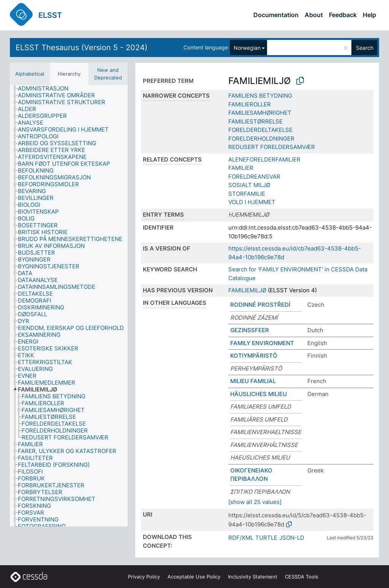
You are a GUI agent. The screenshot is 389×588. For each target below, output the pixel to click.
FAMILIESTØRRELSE (255, 121)
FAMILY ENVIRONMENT (262, 343)
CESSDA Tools (302, 577)
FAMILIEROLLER (250, 104)
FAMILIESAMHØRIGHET (260, 113)
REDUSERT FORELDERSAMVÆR (272, 147)
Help (369, 15)
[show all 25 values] (255, 502)
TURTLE (266, 538)
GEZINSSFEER (250, 330)
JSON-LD (292, 538)
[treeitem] (46, 89)
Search (365, 48)
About (314, 15)
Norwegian (247, 48)
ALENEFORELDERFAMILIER (264, 159)
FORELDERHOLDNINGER (261, 139)
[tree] (69, 306)
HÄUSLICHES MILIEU (259, 394)
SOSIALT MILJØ (249, 185)
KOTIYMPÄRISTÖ (254, 356)
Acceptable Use (194, 577)
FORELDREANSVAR (254, 177)
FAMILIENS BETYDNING (260, 96)
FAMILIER (241, 168)
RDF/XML (241, 538)
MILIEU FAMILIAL (253, 381)
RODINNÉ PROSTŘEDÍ (260, 305)
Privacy (144, 577)
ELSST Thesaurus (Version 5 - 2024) (81, 48)
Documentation (276, 15)
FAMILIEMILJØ (247, 290)
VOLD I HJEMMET (252, 202)
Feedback (343, 15)
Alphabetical (30, 74)
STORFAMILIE (247, 194)
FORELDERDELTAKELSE (260, 130)
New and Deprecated (108, 74)
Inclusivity (253, 577)
